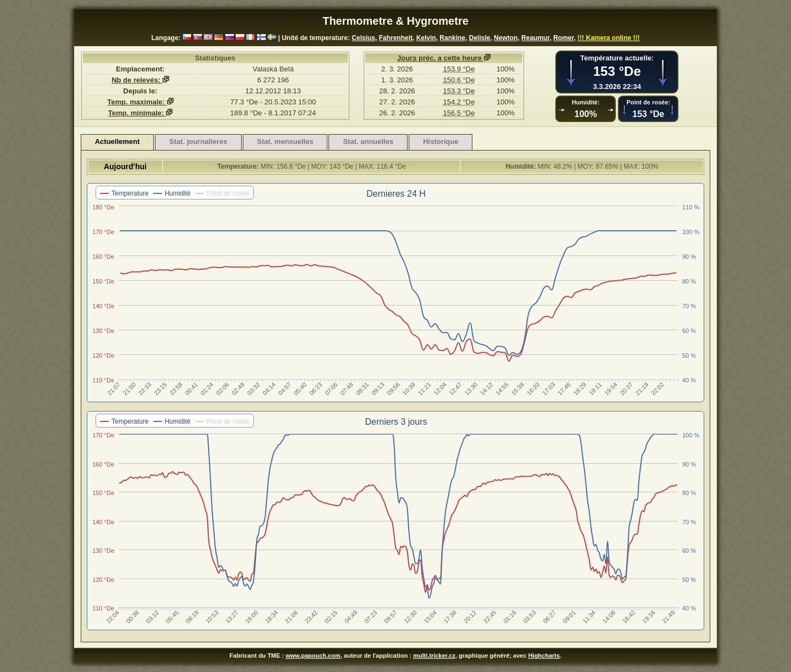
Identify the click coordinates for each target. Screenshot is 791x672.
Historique (441, 141)
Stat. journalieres (198, 141)
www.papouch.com (313, 656)
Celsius (363, 38)
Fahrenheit (396, 38)
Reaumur (535, 38)
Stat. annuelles (368, 141)
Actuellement (118, 141)
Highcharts (544, 656)
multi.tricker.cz (434, 656)
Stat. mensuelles (285, 141)
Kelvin (426, 38)
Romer (563, 38)
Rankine (452, 38)
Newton (506, 38)
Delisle (480, 38)
